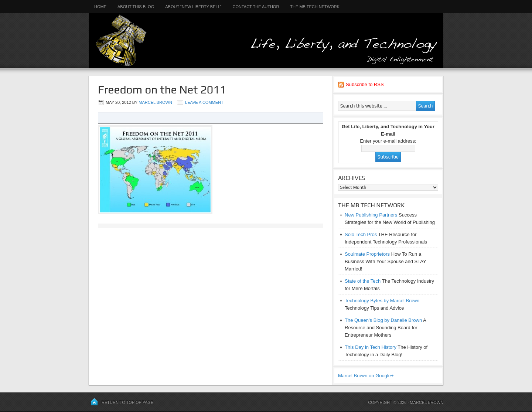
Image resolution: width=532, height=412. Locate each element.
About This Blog (136, 7)
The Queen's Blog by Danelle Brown (383, 320)
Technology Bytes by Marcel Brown (382, 301)
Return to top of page (127, 402)
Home (100, 7)
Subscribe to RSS (365, 84)
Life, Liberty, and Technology (266, 34)
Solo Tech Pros (361, 234)
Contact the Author (256, 7)
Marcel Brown (155, 102)
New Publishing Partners (371, 215)
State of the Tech (363, 281)
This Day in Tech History (371, 347)
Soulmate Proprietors (367, 254)
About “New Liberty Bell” (193, 7)
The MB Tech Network (315, 7)
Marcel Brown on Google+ (366, 376)
